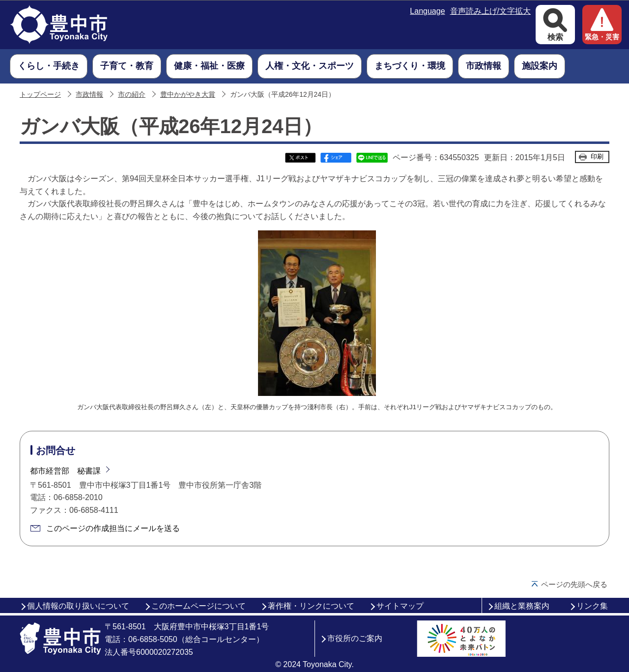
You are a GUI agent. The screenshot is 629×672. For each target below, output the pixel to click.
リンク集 (592, 606)
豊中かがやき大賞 (188, 95)
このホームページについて (199, 606)
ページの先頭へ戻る (574, 584)
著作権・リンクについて (311, 606)
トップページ (40, 95)
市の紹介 (132, 95)
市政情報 (89, 95)
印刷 (597, 156)
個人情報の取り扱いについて (78, 606)
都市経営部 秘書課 (65, 471)
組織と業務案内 (522, 606)
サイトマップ (400, 606)
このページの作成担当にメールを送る (113, 528)
